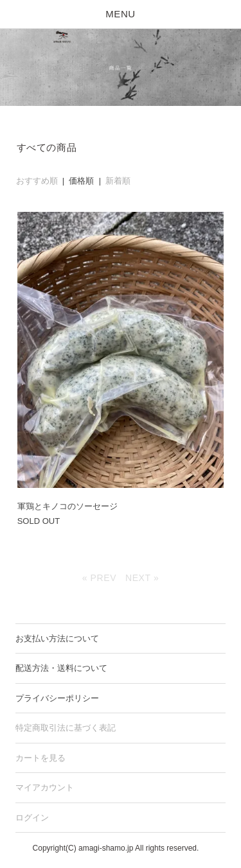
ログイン (32, 818)
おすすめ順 (37, 181)
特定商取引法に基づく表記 (66, 728)
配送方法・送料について (61, 668)
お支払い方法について (57, 638)
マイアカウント (45, 787)
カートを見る (40, 758)
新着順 (118, 181)
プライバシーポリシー (57, 698)
